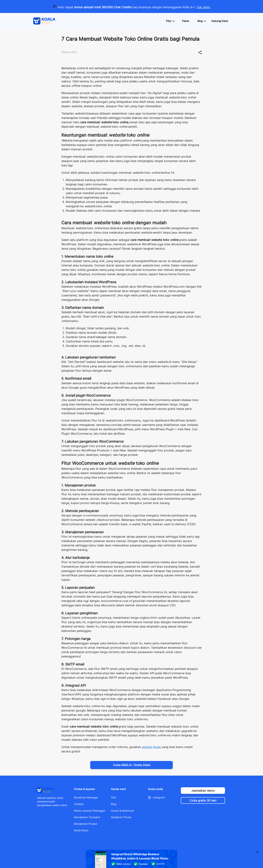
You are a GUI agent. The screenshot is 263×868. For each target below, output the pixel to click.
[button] (170, 21)
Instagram (159, 798)
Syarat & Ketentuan (123, 811)
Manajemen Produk (86, 824)
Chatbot (79, 804)
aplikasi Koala (151, 747)
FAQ (114, 798)
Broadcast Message (86, 798)
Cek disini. (204, 7)
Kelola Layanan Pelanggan (90, 811)
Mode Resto (81, 830)
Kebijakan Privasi (121, 817)
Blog (114, 804)
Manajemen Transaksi (87, 817)
